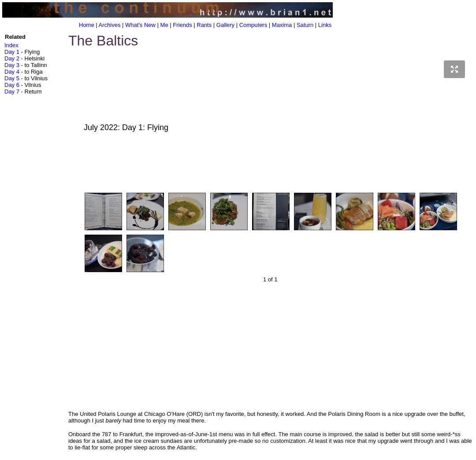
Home (87, 25)
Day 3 (12, 65)
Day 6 (12, 85)
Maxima (282, 25)
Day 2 (12, 58)
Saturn (305, 25)
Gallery (225, 25)
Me (164, 25)
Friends (182, 25)
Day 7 (12, 92)
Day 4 (12, 72)
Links (325, 25)
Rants (204, 25)
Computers (253, 25)
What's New (140, 25)
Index (11, 45)
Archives (110, 25)
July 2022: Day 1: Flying (270, 128)
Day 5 (12, 78)
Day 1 (12, 52)
